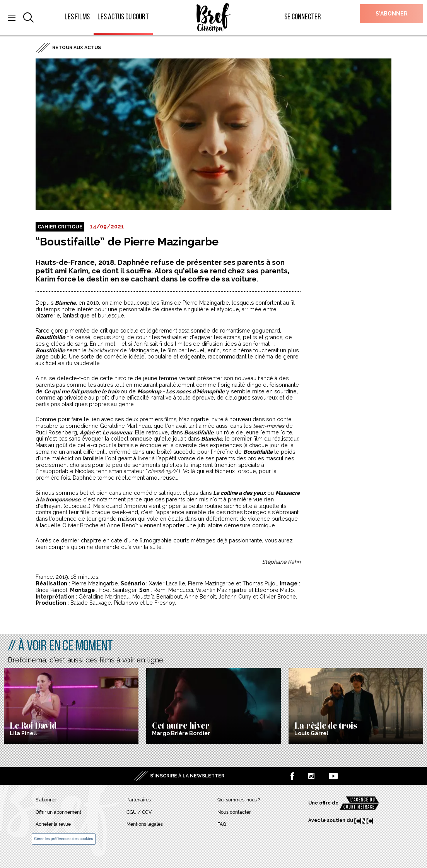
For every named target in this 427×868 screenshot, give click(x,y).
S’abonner (392, 14)
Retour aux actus (77, 48)
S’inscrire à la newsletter (187, 776)
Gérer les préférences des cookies (63, 839)
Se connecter (303, 17)
